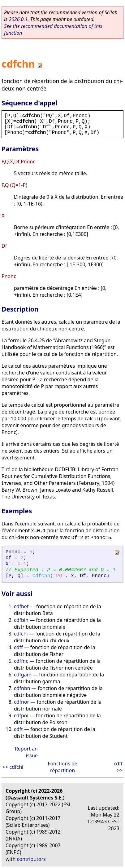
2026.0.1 (18, 19)
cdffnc (21, 661)
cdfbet (21, 606)
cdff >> (118, 767)
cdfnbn (22, 688)
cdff (18, 647)
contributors (31, 859)
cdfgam (23, 675)
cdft (18, 729)
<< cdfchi (13, 767)
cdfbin (21, 620)
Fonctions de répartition (62, 767)
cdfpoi (21, 715)
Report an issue (26, 752)
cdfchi (21, 634)
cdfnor (22, 702)
